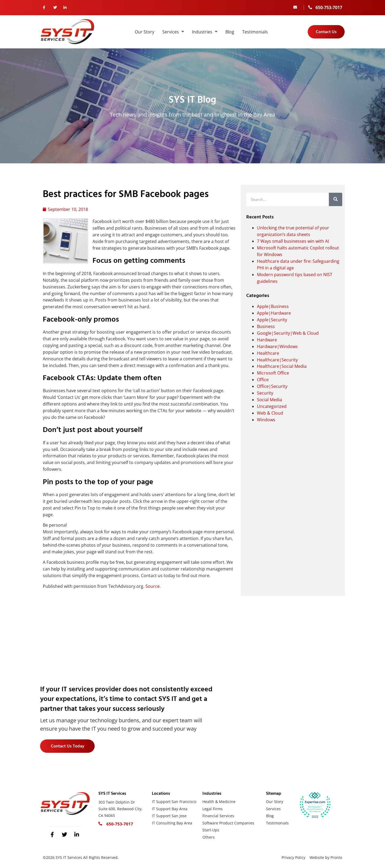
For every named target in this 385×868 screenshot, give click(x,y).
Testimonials (255, 32)
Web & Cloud (270, 413)
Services (173, 32)
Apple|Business (273, 306)
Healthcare (268, 353)
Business (266, 326)
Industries (205, 32)
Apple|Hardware (274, 313)
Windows (266, 420)
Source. (153, 586)
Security (265, 393)
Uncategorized (272, 406)
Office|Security (272, 386)
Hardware (267, 340)
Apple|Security (272, 320)
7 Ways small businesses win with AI (293, 241)
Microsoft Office (273, 373)
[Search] (336, 199)
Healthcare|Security (277, 360)
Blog (230, 32)
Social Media (269, 400)
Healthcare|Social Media (282, 366)
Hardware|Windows (277, 346)
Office (263, 380)
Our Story (145, 32)
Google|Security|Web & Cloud (288, 333)
